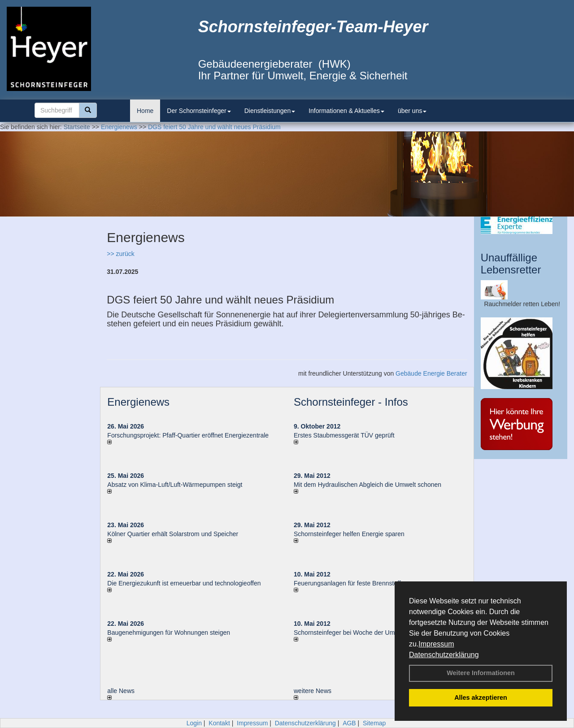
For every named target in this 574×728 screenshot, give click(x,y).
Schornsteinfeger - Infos (351, 402)
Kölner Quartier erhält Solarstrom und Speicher (173, 534)
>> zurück (120, 254)
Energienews (138, 402)
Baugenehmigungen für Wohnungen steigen (169, 633)
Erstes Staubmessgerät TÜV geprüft (344, 435)
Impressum (436, 644)
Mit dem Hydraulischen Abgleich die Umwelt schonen (367, 485)
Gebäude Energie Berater (431, 373)
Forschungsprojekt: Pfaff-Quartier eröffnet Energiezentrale (188, 435)
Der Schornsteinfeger (199, 111)
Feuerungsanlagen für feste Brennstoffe (349, 583)
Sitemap (374, 723)
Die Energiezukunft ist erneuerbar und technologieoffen (184, 583)
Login (194, 723)
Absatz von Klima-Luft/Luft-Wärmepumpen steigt (175, 485)
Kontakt (219, 723)
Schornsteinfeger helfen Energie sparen (349, 534)
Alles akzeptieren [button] (481, 698)
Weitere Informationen (481, 673)
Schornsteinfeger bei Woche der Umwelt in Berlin (362, 633)
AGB (349, 723)
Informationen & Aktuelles (346, 111)
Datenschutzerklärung (444, 655)
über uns (412, 111)
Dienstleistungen (270, 111)
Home (145, 111)
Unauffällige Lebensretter (511, 263)
